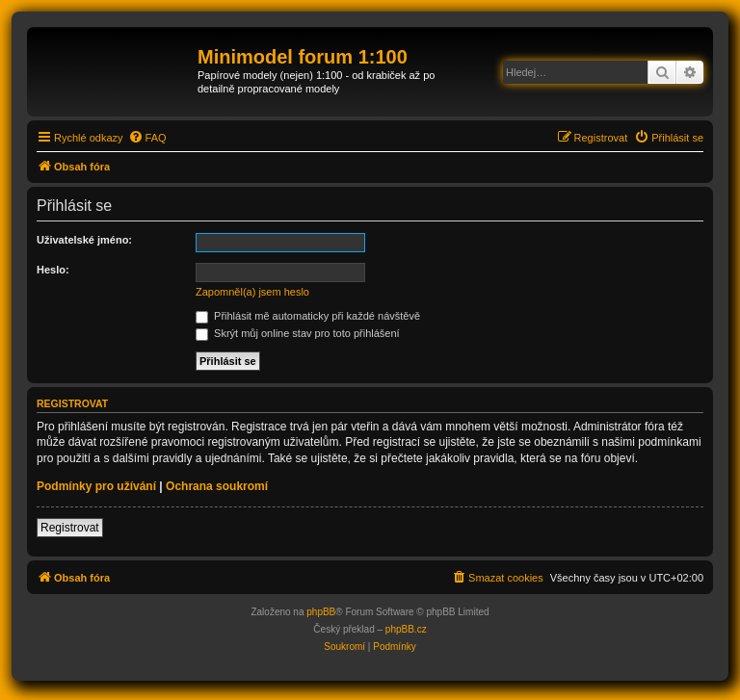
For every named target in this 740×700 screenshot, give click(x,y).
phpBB (321, 612)
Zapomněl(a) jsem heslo (252, 292)
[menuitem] (147, 138)
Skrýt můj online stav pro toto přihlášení (298, 333)
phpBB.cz (406, 629)
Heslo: (53, 270)
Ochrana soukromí (217, 486)
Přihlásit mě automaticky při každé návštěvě (308, 316)
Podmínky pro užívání (96, 486)
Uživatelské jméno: (84, 240)
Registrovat (70, 528)
